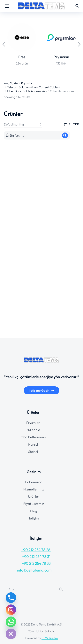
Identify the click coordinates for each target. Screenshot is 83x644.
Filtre (71, 124)
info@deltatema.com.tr (36, 570)
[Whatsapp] (11, 622)
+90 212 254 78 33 (36, 563)
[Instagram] (11, 610)
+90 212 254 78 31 (36, 557)
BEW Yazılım (50, 638)
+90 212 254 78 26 (36, 550)
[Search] (65, 135)
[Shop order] (23, 124)
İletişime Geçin (41, 390)
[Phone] (11, 598)
